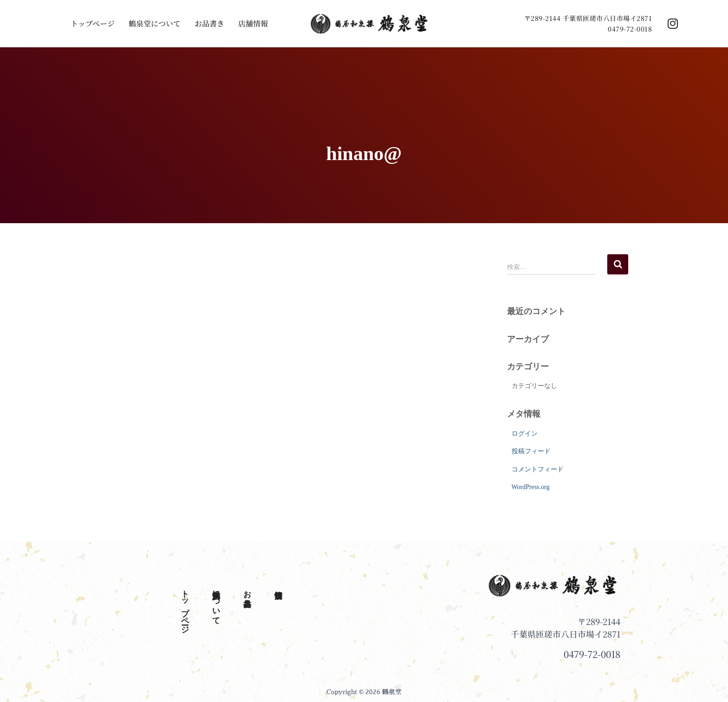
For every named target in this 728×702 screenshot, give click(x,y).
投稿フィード (531, 451)
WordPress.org (531, 487)
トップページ (93, 24)
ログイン (525, 434)
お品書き (209, 24)
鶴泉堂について (155, 24)
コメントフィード (538, 469)
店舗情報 (253, 24)
